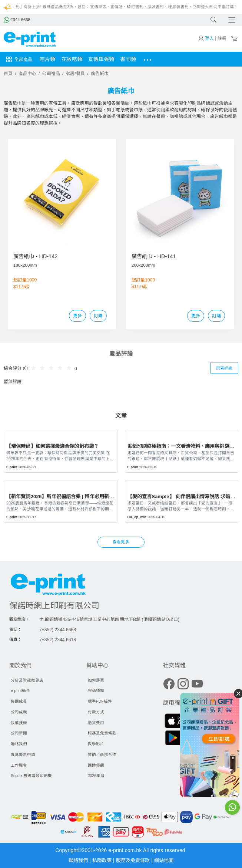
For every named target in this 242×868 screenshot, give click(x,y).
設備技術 (19, 723)
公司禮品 (51, 74)
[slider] (52, 368)
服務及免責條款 (102, 733)
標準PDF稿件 (100, 701)
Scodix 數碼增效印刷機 (31, 776)
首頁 (8, 74)
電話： (15, 629)
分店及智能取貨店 (27, 680)
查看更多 (121, 542)
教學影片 (96, 744)
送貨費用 (96, 723)
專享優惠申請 (23, 754)
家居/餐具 (75, 74)
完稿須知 (96, 690)
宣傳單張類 (101, 59)
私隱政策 (101, 860)
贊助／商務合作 (102, 754)
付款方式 (96, 712)
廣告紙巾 (100, 74)
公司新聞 (19, 733)
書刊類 (128, 59)
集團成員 (19, 701)
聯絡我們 (19, 744)
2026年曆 (96, 776)
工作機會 (19, 765)
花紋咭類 (72, 59)
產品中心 (27, 74)
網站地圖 (167, 860)
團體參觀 (96, 765)
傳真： (15, 639)
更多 (77, 316)
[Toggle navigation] (231, 20)
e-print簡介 (20, 690)
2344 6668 (16, 20)
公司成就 (19, 712)
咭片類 (47, 59)
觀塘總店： (20, 619)
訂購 (98, 316)
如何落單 (96, 680)
